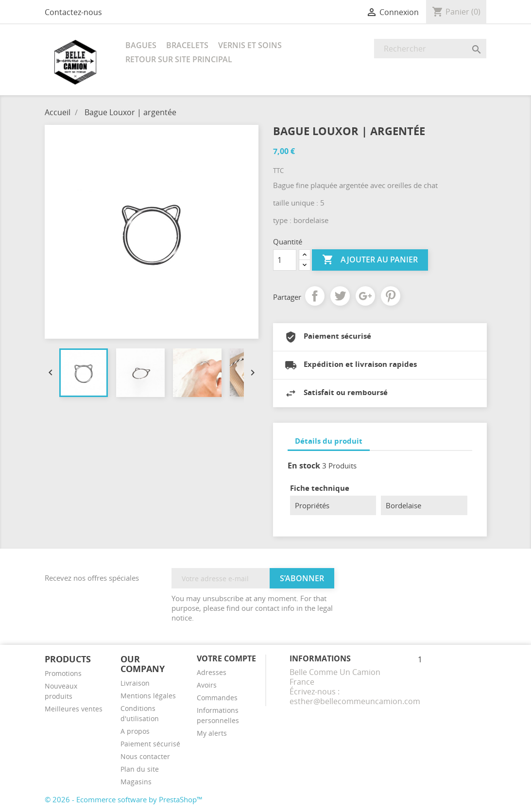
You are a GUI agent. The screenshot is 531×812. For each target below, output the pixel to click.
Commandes (217, 698)
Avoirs (207, 685)
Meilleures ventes (74, 709)
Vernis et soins (250, 45)
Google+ (365, 296)
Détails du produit (329, 441)
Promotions (63, 673)
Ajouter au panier (370, 260)
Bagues (141, 45)
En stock (304, 466)
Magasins (136, 782)
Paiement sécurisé (150, 744)
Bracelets (187, 45)
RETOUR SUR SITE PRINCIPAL (179, 59)
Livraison (135, 683)
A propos (135, 731)
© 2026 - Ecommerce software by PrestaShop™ (124, 799)
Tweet (340, 296)
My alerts (212, 733)
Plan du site (140, 769)
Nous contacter (145, 756)
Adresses (212, 672)
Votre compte (226, 658)
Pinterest (391, 296)
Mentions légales (148, 696)
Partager (315, 296)
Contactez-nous (73, 12)
